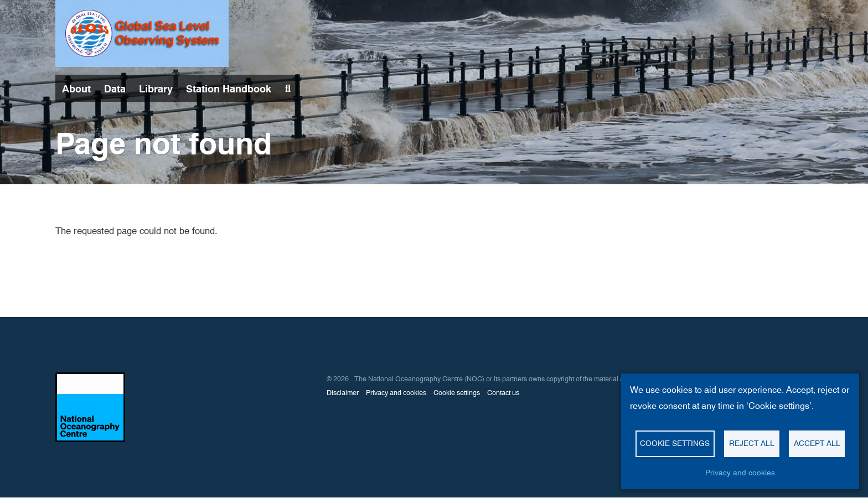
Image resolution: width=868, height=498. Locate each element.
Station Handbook (229, 89)
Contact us (503, 393)
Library (156, 89)
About (76, 89)
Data (115, 89)
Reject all (752, 443)
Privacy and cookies (396, 393)
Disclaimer (343, 393)
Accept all (817, 443)
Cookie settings (457, 393)
